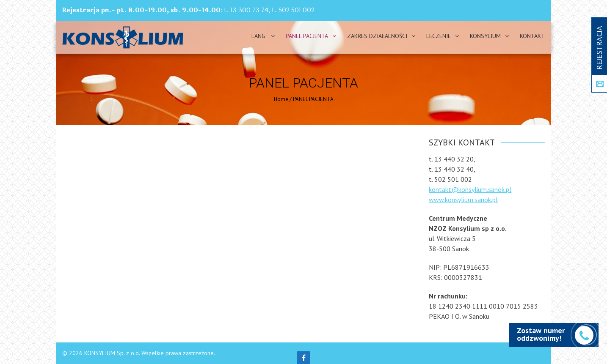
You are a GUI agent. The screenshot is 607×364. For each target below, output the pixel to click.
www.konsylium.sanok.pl (463, 200)
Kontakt (532, 36)
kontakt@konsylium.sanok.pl (470, 189)
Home (281, 99)
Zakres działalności (377, 36)
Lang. (259, 36)
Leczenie (439, 36)
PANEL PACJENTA (307, 36)
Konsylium (485, 36)
